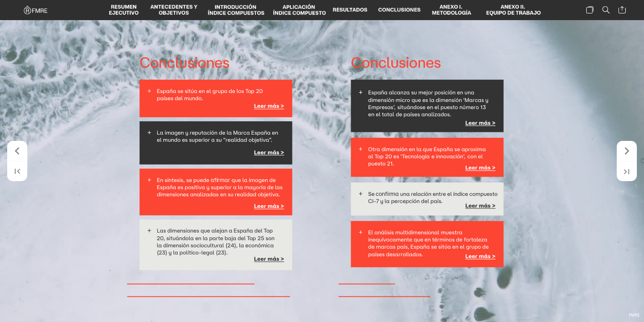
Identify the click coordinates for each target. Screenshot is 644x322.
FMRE (634, 315)
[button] (124, 10)
